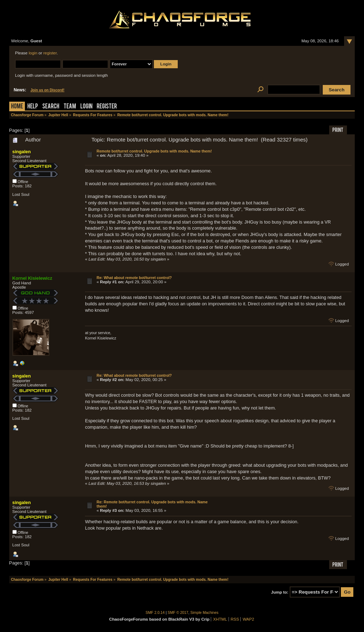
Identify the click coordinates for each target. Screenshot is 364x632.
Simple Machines (205, 613)
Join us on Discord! (48, 90)
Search (51, 107)
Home (17, 107)
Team (70, 107)
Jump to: (280, 592)
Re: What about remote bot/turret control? (134, 278)
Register (107, 107)
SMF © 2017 (178, 613)
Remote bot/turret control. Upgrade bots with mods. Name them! (154, 151)
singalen (22, 152)
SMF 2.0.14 (155, 613)
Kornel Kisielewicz (32, 278)
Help (33, 107)
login (33, 53)
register (50, 53)
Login (86, 107)
